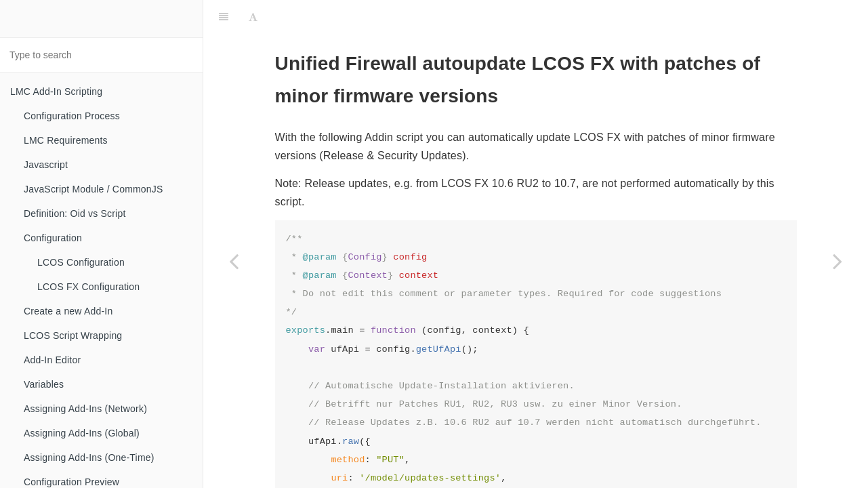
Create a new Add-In (68, 311)
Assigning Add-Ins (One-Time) (89, 457)
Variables (44, 384)
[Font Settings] (253, 17)
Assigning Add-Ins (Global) (82, 433)
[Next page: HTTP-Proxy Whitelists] (838, 261)
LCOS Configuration (81, 262)
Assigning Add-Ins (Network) (85, 409)
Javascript (46, 165)
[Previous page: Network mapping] (234, 261)
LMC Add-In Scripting (56, 91)
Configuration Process (72, 116)
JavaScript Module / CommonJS (94, 189)
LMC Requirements (66, 140)
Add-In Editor (52, 360)
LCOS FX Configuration (88, 287)
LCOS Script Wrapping (73, 335)
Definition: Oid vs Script (75, 213)
